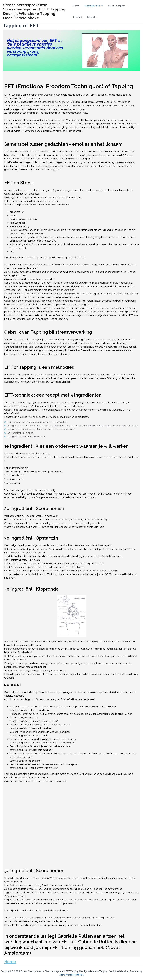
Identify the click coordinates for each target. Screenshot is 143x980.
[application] (101, 6)
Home (76, 6)
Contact (92, 17)
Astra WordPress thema (71, 975)
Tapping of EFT (93, 6)
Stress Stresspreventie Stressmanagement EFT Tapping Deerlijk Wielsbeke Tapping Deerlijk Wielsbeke (34, 11)
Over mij (77, 17)
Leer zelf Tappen (117, 6)
